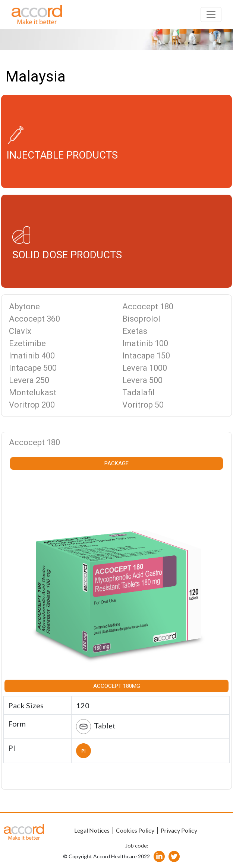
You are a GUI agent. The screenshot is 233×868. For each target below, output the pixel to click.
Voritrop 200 (32, 405)
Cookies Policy (135, 830)
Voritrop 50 (143, 405)
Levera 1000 (145, 368)
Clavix (20, 331)
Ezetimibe (27, 343)
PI (84, 751)
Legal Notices (92, 830)
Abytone (24, 307)
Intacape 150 (146, 356)
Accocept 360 (34, 319)
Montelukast (33, 392)
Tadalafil (138, 392)
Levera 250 (29, 380)
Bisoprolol (141, 319)
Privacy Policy (179, 830)
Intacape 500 (33, 368)
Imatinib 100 (145, 343)
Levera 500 (142, 380)
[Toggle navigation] (211, 15)
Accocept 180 (148, 307)
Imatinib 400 (32, 356)
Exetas (135, 331)
